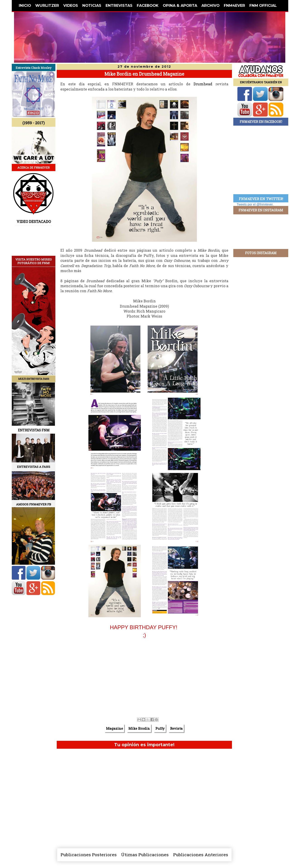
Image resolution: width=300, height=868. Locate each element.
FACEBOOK (148, 5)
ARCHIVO (210, 5)
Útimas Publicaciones (145, 855)
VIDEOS (71, 5)
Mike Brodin (139, 728)
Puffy (160, 728)
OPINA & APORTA (180, 5)
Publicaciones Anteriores (201, 855)
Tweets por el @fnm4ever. (255, 204)
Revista (176, 728)
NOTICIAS (92, 5)
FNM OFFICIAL (263, 5)
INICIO (25, 5)
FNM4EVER (234, 5)
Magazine (115, 728)
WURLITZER (47, 5)
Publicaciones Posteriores (89, 855)
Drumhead (203, 84)
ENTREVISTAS (119, 5)
